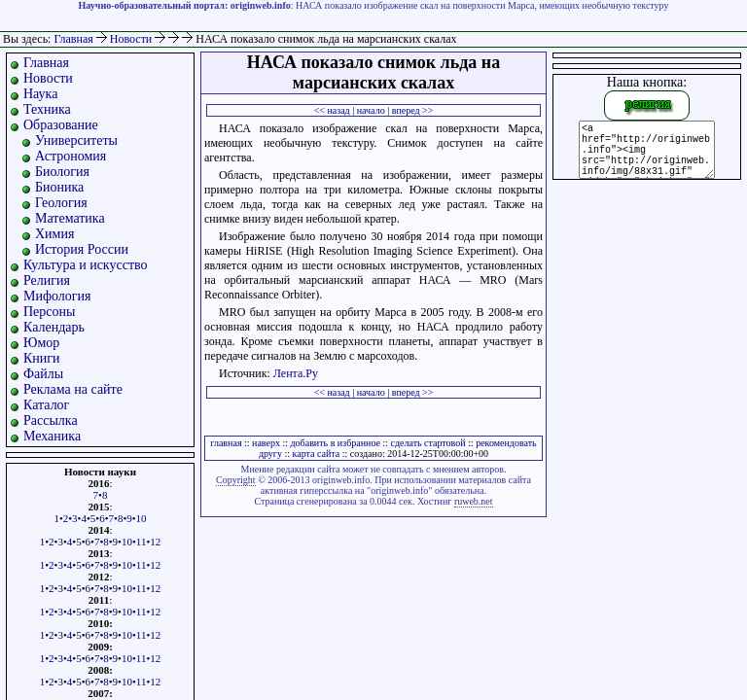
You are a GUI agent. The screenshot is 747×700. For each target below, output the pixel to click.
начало (371, 110)
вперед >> (413, 110)
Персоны (49, 312)
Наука (40, 94)
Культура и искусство (86, 265)
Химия (54, 234)
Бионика (59, 187)
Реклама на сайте (73, 389)
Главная (73, 39)
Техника (47, 109)
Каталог (46, 405)
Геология (61, 203)
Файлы (43, 374)
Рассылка (51, 420)
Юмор (41, 343)
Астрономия (71, 156)
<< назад (332, 110)
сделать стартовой (428, 443)
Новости (133, 39)
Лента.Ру (296, 373)
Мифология (57, 296)
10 (142, 518)
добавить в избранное (336, 443)
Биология (62, 172)
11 (142, 542)
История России (82, 249)
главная (226, 443)
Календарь (54, 327)
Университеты (76, 140)
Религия (47, 280)
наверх (266, 443)
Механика (52, 436)
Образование (61, 125)
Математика (70, 218)
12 (155, 542)
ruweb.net (474, 501)
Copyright (236, 480)
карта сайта (317, 454)
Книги (42, 358)
